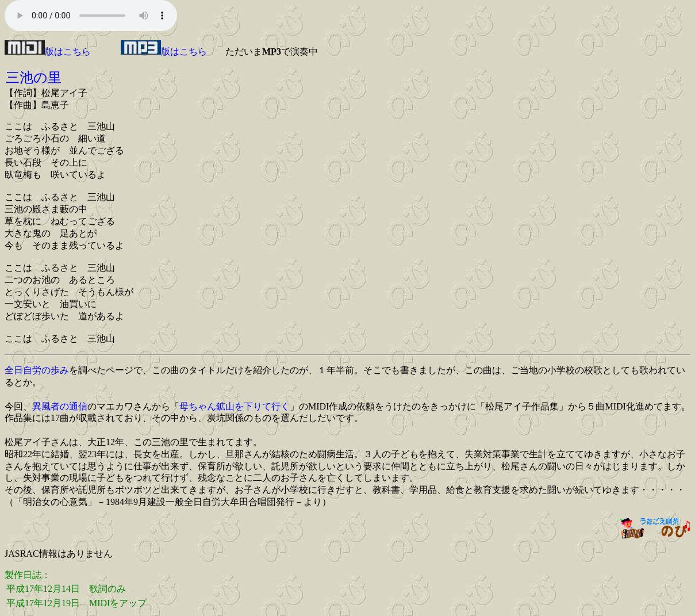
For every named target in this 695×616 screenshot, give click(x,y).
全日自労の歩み (37, 370)
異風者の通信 (60, 406)
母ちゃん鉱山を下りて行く (235, 406)
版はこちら (48, 51)
